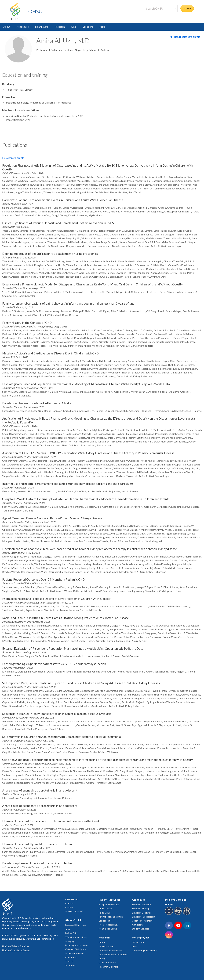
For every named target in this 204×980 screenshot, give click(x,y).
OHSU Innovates (107, 963)
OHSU (35, 11)
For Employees (141, 937)
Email (135, 947)
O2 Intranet (138, 942)
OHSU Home (72, 899)
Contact (69, 903)
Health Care (42, 27)
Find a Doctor (105, 909)
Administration (106, 947)
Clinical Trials (105, 921)
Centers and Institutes (110, 951)
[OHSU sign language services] (178, 914)
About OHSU (73, 920)
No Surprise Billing (108, 929)
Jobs (102, 27)
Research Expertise (108, 967)
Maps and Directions (76, 925)
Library (102, 959)
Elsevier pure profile (13, 158)
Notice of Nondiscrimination (16, 950)
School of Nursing (141, 909)
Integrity (70, 941)
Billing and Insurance (109, 905)
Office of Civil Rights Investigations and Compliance (76, 953)
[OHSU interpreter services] (187, 914)
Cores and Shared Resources (113, 955)
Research (60, 27)
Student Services (141, 929)
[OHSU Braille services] (169, 914)
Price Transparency (108, 925)
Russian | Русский (74, 911)
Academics (23, 27)
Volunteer (70, 965)
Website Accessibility (76, 937)
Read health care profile (187, 37)
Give (74, 27)
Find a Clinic (104, 913)
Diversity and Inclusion (77, 945)
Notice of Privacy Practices (16, 946)
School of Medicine (141, 905)
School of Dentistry (142, 913)
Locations (88, 27)
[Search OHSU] (161, 9)
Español (69, 907)
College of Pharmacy (142, 921)
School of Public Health (143, 917)
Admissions (138, 925)
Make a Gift (71, 933)
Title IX (69, 961)
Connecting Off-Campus (144, 951)
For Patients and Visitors (111, 917)
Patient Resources (109, 900)
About (7, 27)
